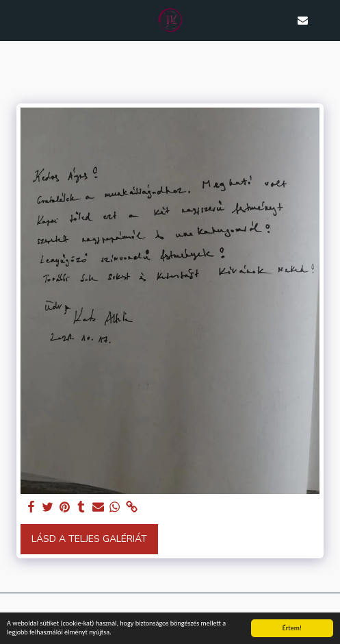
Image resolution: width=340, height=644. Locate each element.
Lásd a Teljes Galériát (89, 539)
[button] (15, 20)
